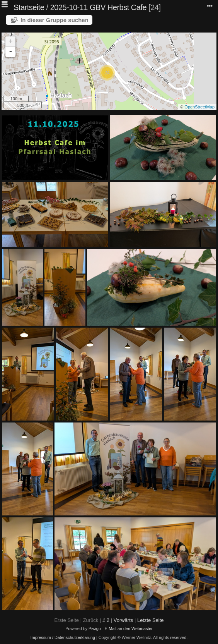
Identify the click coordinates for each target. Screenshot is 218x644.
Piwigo (95, 629)
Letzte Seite (151, 620)
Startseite (29, 7)
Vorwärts (123, 620)
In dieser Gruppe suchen (54, 20)
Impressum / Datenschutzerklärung (63, 637)
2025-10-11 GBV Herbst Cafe (98, 7)
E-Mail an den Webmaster (128, 629)
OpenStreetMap (199, 107)
